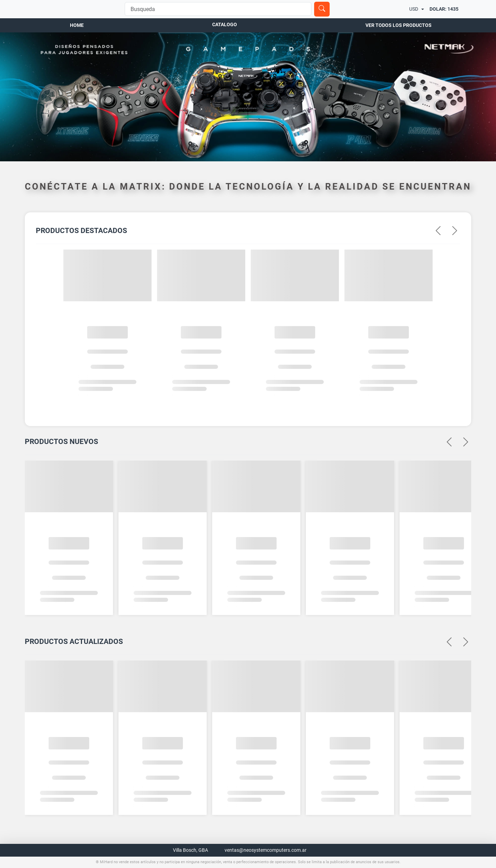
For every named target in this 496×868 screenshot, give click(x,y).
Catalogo (225, 31)
